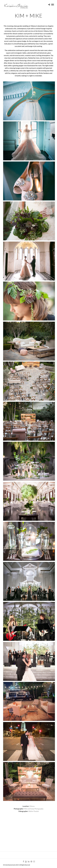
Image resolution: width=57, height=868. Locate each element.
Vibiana (32, 806)
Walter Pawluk (34, 811)
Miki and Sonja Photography (34, 809)
